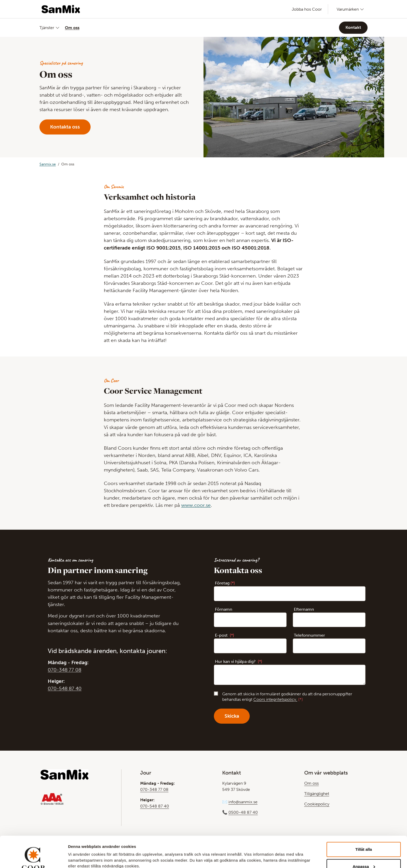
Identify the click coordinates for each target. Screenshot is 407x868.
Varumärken (348, 9)
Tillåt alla (364, 820)
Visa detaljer (80, 851)
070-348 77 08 (65, 670)
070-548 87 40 (65, 688)
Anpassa (364, 837)
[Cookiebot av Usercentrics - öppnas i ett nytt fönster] (34, 858)
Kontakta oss (65, 127)
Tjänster (47, 28)
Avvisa (364, 854)
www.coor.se (196, 505)
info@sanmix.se (243, 802)
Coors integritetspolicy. (275, 699)
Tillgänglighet (317, 794)
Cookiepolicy (317, 804)
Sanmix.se (48, 164)
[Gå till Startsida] (61, 9)
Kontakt (353, 27)
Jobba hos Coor (307, 9)
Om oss (72, 28)
